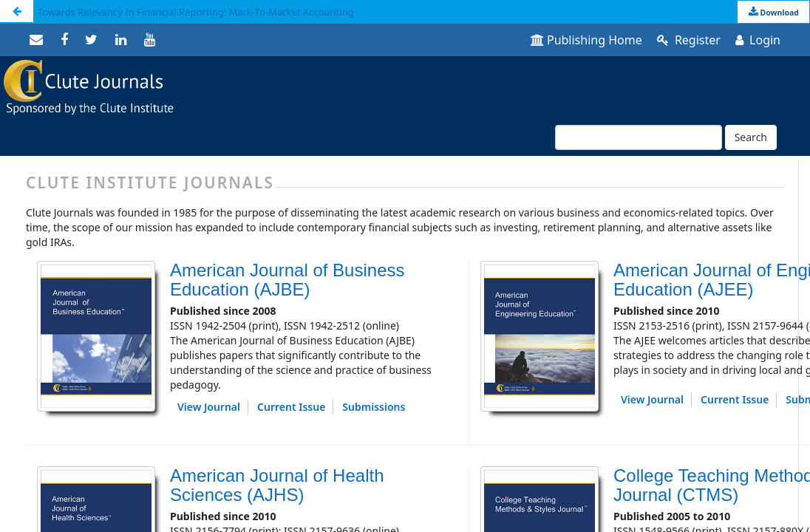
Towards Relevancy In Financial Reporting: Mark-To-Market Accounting (196, 12)
